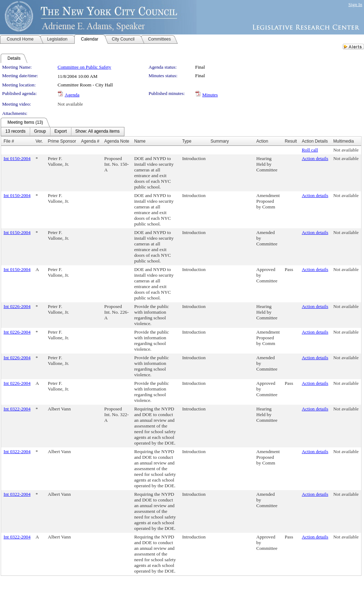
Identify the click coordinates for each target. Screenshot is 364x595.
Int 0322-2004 (17, 409)
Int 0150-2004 (17, 158)
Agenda (72, 95)
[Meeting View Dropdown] (98, 132)
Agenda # (90, 141)
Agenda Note (117, 141)
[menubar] (63, 132)
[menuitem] (15, 132)
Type (187, 141)
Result (291, 141)
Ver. (39, 141)
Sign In (355, 4)
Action (262, 141)
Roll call (310, 150)
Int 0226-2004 (17, 306)
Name (140, 141)
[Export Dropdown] (61, 132)
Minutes (210, 95)
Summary (220, 141)
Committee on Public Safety (84, 67)
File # (9, 141)
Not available (70, 104)
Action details (315, 158)
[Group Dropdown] (40, 132)
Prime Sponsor (62, 141)
